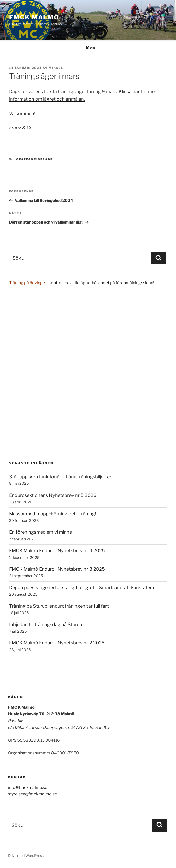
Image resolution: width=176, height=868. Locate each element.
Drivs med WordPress (26, 855)
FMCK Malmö (34, 17)
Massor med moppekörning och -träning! (52, 514)
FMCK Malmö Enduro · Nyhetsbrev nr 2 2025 (57, 643)
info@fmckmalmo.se (28, 787)
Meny (88, 47)
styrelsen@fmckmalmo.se (32, 794)
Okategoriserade (35, 159)
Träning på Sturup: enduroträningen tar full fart (59, 606)
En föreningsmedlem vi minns (40, 532)
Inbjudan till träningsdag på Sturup (46, 624)
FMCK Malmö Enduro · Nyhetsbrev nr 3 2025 (57, 569)
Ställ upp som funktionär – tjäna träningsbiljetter (60, 477)
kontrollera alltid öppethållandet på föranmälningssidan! (101, 283)
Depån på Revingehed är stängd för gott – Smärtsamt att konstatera (82, 587)
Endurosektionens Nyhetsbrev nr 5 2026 (53, 495)
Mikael (56, 68)
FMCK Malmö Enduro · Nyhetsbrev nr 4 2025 (57, 551)
